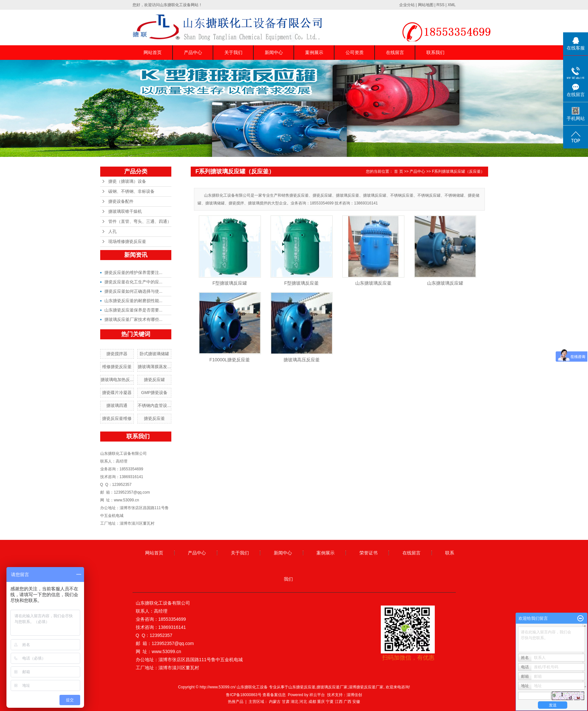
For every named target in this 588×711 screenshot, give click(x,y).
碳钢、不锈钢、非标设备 (131, 191)
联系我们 (435, 52)
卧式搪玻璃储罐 (154, 354)
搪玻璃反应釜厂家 (332, 687)
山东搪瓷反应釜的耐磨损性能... (134, 301)
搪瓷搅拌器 (117, 354)
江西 (339, 702)
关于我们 (233, 52)
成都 (312, 702)
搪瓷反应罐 (154, 380)
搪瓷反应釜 (154, 418)
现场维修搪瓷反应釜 (127, 241)
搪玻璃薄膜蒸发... (154, 367)
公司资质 (355, 52)
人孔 (112, 231)
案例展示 (314, 52)
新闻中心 (274, 52)
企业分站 (407, 5)
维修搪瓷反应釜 (117, 367)
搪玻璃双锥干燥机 (125, 211)
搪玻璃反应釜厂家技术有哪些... (134, 319)
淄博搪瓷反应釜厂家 (366, 687)
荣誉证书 (369, 553)
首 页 (398, 171)
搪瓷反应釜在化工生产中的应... (134, 282)
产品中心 (193, 52)
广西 (347, 702)
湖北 (294, 702)
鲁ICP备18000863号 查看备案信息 (256, 695)
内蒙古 (275, 702)
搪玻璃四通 (117, 405)
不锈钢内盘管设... (154, 405)
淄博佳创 (354, 695)
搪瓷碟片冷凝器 (117, 393)
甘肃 (286, 702)
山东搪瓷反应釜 (302, 687)
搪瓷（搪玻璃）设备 (127, 181)
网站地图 (426, 5)
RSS (440, 5)
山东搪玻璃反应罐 (445, 283)
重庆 (321, 702)
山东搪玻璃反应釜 (373, 283)
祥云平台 (317, 695)
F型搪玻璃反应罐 (230, 283)
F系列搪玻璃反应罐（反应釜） (458, 171)
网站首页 (153, 52)
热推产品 (236, 702)
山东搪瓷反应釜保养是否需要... (134, 310)
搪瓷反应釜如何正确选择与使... (134, 291)
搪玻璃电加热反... (117, 380)
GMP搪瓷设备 (155, 393)
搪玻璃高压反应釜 (302, 360)
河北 (303, 702)
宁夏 (330, 702)
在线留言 (395, 52)
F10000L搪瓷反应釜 (230, 360)
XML (452, 5)
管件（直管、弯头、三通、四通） (140, 221)
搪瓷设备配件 (121, 201)
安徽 (356, 702)
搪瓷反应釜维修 (117, 418)
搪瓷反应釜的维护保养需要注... (134, 273)
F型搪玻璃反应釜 (301, 283)
